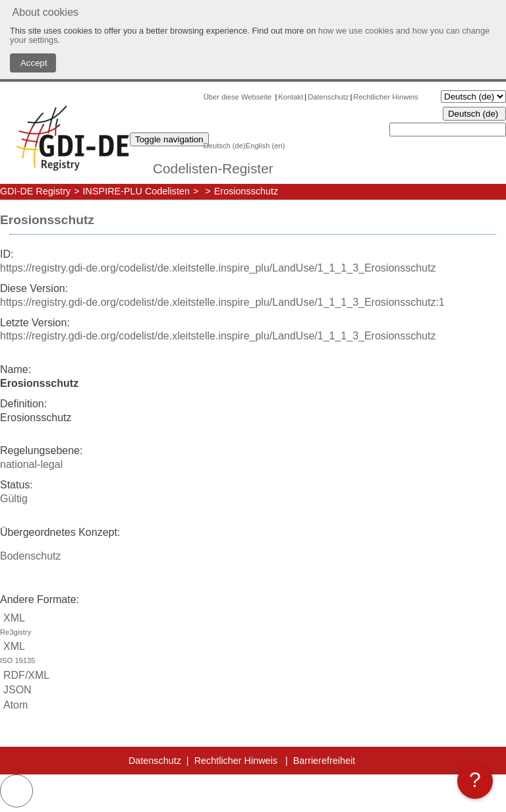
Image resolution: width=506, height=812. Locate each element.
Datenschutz (328, 97)
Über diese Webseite (239, 97)
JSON (16, 690)
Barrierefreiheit (324, 761)
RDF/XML (25, 675)
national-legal (31, 464)
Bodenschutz (31, 556)
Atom (14, 705)
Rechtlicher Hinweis (385, 97)
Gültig (14, 499)
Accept (33, 63)
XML (253, 626)
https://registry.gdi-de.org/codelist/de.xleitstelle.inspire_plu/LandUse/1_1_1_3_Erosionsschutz (218, 268)
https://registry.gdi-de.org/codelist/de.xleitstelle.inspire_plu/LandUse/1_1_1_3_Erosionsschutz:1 (222, 302)
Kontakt (291, 97)
